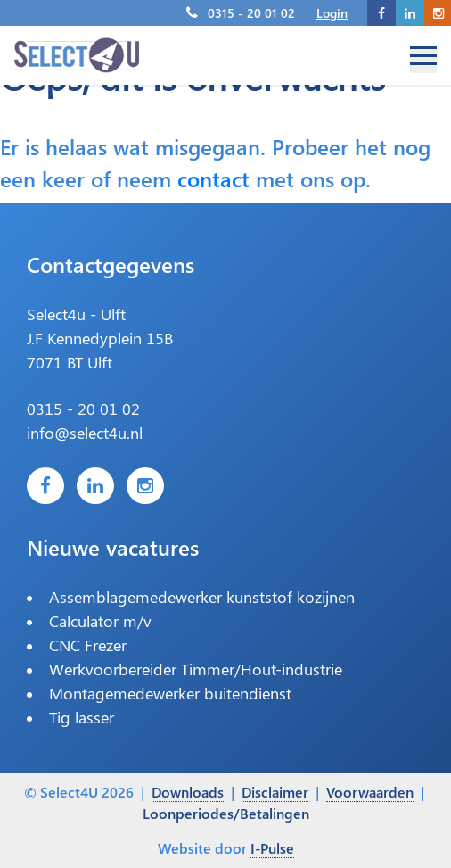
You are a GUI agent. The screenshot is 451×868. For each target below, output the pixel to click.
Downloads (188, 792)
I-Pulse (272, 848)
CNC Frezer (88, 645)
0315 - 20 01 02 (251, 13)
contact (213, 178)
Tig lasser (82, 717)
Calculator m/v (100, 621)
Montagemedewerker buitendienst (170, 693)
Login (332, 13)
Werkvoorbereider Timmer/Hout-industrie (196, 669)
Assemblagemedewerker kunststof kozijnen (202, 597)
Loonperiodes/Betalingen (226, 813)
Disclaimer (275, 792)
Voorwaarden (370, 792)
